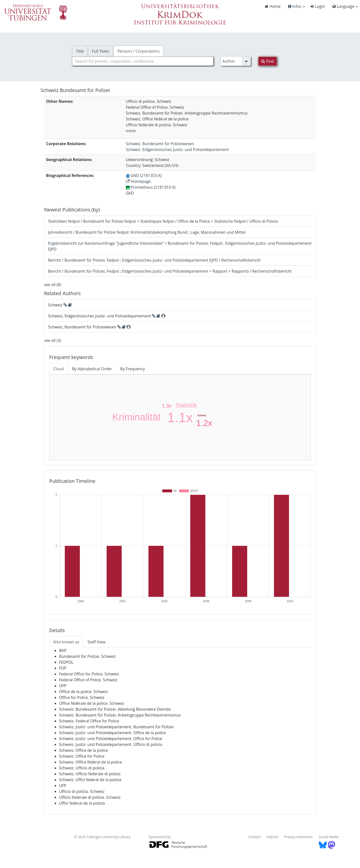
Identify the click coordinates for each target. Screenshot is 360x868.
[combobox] (143, 61)
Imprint (272, 837)
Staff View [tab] (96, 642)
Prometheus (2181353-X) (151, 187)
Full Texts (101, 51)
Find (268, 61)
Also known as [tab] (66, 642)
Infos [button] (296, 6)
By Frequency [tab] (132, 369)
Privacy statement (298, 837)
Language (345, 6)
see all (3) (53, 340)
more (131, 131)
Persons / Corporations (138, 51)
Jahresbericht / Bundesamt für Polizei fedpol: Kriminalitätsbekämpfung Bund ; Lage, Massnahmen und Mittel (147, 232)
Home (273, 6)
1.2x (204, 423)
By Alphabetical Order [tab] (92, 369)
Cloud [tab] (58, 369)
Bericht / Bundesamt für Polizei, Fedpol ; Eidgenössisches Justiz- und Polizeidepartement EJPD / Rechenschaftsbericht (154, 260)
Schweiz (202, 415)
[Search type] (236, 61)
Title (80, 51)
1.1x (180, 417)
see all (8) (53, 285)
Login (318, 6)
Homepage (138, 181)
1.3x (167, 406)
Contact (254, 837)
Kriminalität (136, 417)
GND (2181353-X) (144, 175)
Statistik (186, 405)
